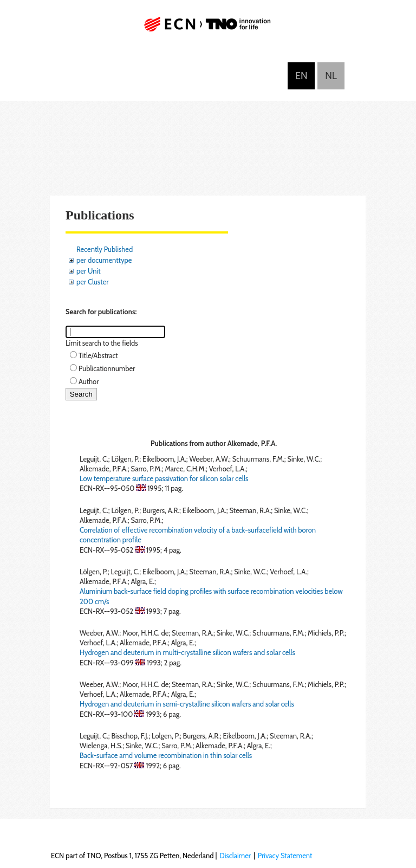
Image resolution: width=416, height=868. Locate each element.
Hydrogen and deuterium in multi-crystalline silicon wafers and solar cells (187, 652)
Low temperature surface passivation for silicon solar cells (164, 478)
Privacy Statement (285, 856)
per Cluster (92, 282)
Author (89, 381)
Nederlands (331, 76)
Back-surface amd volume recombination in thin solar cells (166, 755)
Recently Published (105, 249)
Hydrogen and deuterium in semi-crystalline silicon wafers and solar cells (187, 704)
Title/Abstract (98, 355)
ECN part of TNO (208, 28)
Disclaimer (235, 856)
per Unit (89, 271)
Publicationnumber (107, 368)
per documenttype (104, 260)
